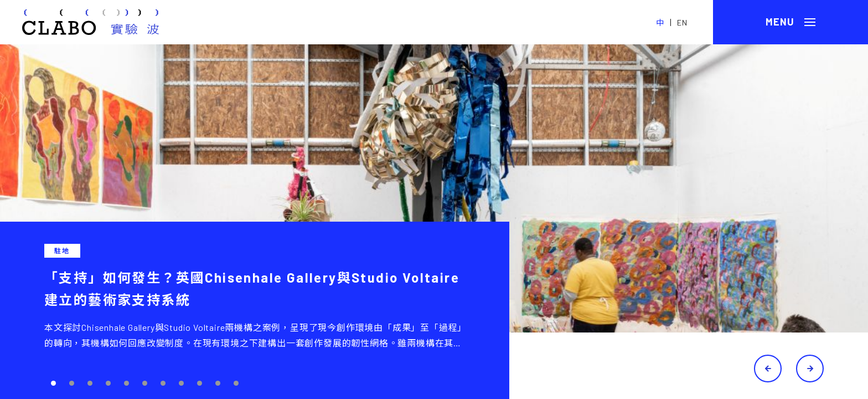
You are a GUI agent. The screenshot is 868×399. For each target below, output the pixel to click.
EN (682, 22)
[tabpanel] (434, 222)
